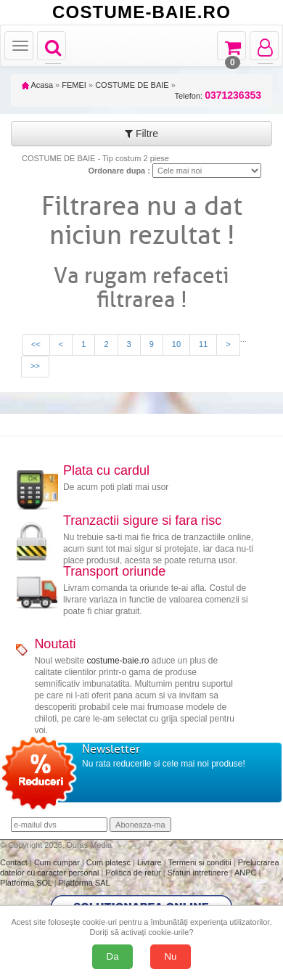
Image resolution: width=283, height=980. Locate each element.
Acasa (37, 85)
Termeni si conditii (200, 862)
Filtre (141, 134)
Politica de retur (134, 873)
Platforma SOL (26, 883)
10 (176, 344)
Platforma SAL (85, 883)
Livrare (151, 862)
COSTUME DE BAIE (132, 85)
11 (203, 344)
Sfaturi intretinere (199, 873)
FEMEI (74, 85)
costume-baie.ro (118, 661)
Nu (171, 956)
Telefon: (218, 95)
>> (35, 366)
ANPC (246, 873)
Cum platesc (110, 862)
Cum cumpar (58, 862)
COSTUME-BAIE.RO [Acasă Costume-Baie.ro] (141, 12)
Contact (15, 862)
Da (113, 956)
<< (36, 344)
